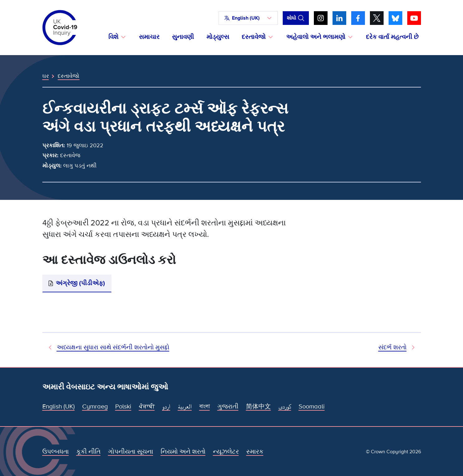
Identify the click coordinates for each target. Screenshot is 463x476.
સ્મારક (255, 452)
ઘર (46, 76)
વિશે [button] (113, 37)
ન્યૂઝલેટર (226, 452)
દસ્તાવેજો (69, 76)
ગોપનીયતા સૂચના (131, 452)
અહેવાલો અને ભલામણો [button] (316, 37)
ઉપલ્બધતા (56, 452)
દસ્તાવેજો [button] (254, 37)
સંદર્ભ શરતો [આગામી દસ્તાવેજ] (392, 347)
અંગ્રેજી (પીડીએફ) (80, 283)
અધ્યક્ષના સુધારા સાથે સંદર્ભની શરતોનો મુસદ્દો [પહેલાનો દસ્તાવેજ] (113, 347)
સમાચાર (149, 37)
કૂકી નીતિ (88, 452)
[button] (248, 18)
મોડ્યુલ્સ (218, 37)
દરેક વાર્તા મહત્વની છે (392, 37)
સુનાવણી (183, 37)
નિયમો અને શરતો (183, 452)
